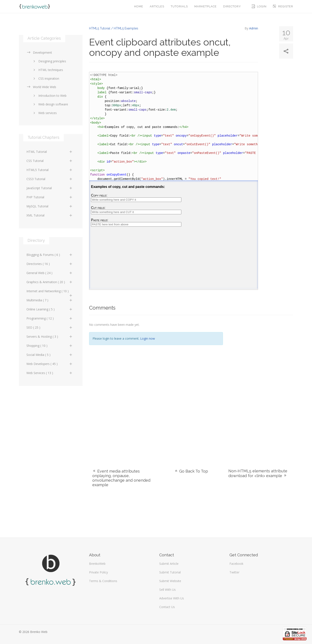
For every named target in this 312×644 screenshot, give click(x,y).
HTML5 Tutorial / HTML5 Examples (114, 28)
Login (259, 6)
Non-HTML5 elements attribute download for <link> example (258, 473)
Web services (44, 113)
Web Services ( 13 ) (50, 373)
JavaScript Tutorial (50, 188)
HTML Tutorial (50, 152)
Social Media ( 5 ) (50, 355)
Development (39, 52)
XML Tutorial (50, 215)
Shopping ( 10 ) (50, 346)
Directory (232, 6)
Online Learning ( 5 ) (50, 309)
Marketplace (206, 6)
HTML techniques (47, 70)
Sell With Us (167, 590)
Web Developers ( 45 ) (50, 364)
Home (139, 6)
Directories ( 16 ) (50, 264)
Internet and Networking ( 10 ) (50, 292)
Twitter (234, 572)
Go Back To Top (191, 471)
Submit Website (170, 581)
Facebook (236, 564)
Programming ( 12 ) (50, 318)
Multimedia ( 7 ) (50, 300)
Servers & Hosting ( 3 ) (50, 337)
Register (283, 6)
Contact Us (167, 607)
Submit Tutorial (170, 572)
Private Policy (98, 572)
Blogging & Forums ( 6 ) (50, 255)
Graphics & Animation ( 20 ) (50, 282)
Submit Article (169, 564)
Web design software (50, 104)
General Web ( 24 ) (50, 273)
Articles (157, 6)
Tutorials (179, 6)
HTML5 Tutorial (50, 170)
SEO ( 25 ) (50, 327)
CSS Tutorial (50, 161)
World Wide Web (41, 87)
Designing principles (49, 61)
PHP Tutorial (50, 197)
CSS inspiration (45, 78)
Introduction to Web (49, 96)
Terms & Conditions (103, 581)
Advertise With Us (172, 598)
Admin (254, 28)
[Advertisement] (261, 387)
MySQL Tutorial (50, 206)
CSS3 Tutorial (50, 179)
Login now (148, 338)
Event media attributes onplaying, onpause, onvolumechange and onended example (121, 478)
